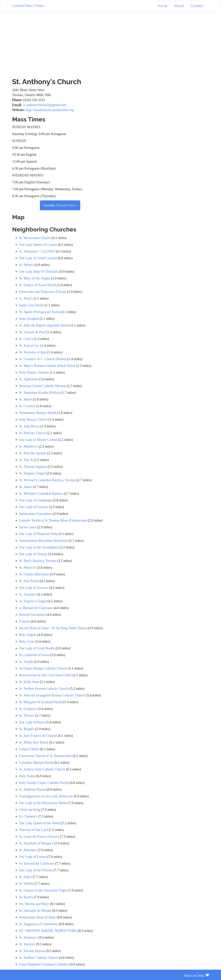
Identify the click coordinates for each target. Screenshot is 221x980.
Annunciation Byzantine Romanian (43, 541)
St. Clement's (28, 816)
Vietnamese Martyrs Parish (38, 413)
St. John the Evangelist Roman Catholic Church (52, 695)
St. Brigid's (27, 729)
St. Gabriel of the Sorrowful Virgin (43, 890)
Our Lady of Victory (33, 554)
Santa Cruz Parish (31, 305)
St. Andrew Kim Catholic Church (42, 769)
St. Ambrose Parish (32, 789)
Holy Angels (28, 635)
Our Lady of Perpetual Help (38, 534)
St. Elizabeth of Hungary (36, 843)
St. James (26, 487)
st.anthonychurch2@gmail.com (45, 105)
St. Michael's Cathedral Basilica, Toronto (47, 480)
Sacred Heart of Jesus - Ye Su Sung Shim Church (53, 628)
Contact (197, 6)
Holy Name (27, 776)
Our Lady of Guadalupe (35, 500)
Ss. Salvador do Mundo (35, 910)
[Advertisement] (110, 45)
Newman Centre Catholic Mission (43, 386)
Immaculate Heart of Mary (37, 917)
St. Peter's (26, 298)
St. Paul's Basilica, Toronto (38, 561)
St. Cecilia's (27, 406)
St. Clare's (26, 339)
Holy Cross (27, 641)
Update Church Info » (60, 205)
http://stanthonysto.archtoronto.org (50, 110)
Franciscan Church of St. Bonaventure (45, 756)
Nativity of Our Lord (33, 830)
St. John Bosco (29, 426)
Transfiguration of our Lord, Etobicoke (46, 796)
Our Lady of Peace (32, 722)
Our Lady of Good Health (37, 648)
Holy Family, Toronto (34, 372)
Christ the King (30, 810)
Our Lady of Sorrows (34, 588)
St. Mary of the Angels (35, 278)
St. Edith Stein (29, 682)
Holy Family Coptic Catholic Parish (44, 783)
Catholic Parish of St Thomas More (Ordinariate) (53, 520)
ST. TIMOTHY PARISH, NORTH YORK (48, 931)
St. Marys (26, 399)
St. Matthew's (28, 446)
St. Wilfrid (26, 884)
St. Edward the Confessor (37, 863)
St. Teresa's (27, 715)
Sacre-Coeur (28, 527)
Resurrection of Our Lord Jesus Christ (45, 675)
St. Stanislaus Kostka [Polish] (40, 393)
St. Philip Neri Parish (34, 742)
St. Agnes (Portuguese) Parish (40, 312)
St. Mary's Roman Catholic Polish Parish (47, 366)
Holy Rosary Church (33, 419)
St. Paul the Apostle (33, 453)
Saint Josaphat (29, 319)
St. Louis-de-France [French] (39, 837)
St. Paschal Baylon (32, 951)
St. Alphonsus (29, 379)
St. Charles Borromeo (34, 574)
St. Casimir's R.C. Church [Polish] (43, 359)
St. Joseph (26, 662)
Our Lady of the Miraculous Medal (43, 803)
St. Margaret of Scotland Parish (41, 702)
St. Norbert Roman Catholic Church (44, 689)
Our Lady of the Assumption (39, 547)
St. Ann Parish (29, 581)
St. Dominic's (28, 937)
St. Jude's (25, 877)
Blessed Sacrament (33, 615)
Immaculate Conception (36, 514)
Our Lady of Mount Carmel (38, 440)
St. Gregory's (28, 709)
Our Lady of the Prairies (36, 870)
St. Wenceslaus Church (35, 238)
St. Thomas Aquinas (33, 467)
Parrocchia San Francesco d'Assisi (43, 292)
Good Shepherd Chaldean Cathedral (44, 964)
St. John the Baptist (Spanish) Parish (44, 325)
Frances (24, 621)
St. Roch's (26, 897)
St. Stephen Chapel (32, 473)
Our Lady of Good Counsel (38, 258)
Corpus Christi (29, 749)
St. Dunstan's (28, 850)
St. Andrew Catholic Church (39, 958)
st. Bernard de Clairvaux (36, 608)
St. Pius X (26, 460)
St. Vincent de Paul (32, 332)
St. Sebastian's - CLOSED (37, 251)
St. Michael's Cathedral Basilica (41, 493)
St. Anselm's (28, 594)
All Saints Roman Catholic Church (43, 668)
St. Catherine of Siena (34, 655)
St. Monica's (28, 567)
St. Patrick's (27, 944)
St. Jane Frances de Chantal (38, 736)
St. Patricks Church (32, 433)
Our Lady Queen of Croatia (38, 245)
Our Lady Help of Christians (39, 271)
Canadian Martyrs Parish (37, 763)
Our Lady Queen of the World (40, 823)
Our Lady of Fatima (33, 857)
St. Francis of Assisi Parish (38, 285)
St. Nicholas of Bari (33, 352)
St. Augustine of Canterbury (38, 924)
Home (162, 6)
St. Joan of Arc (29, 345)
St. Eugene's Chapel (33, 601)
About (179, 6)
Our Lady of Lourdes (34, 507)
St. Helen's (26, 265)
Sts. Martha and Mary (34, 904)
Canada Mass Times (28, 6)
